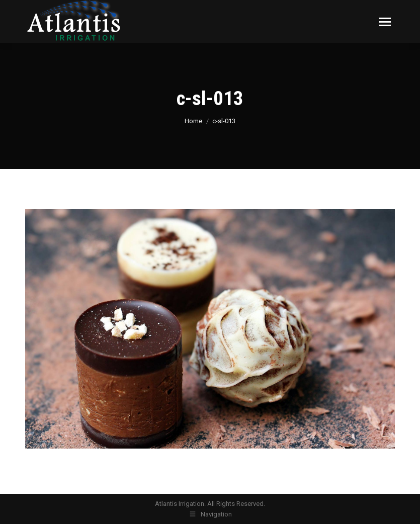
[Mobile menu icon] (385, 22)
